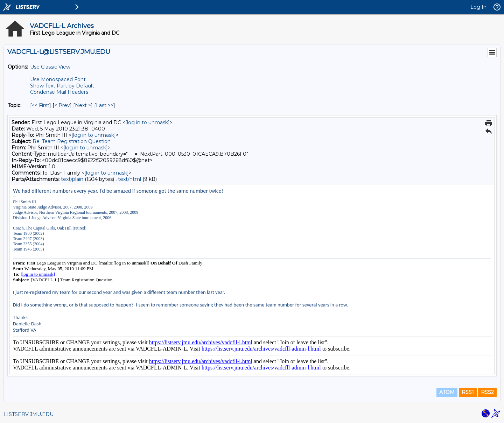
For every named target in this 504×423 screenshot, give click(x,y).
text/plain (72, 179)
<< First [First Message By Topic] (41, 105)
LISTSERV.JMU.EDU (29, 414)
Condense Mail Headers (59, 92)
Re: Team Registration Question (72, 141)
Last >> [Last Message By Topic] (105, 105)
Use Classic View (50, 67)
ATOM (447, 392)
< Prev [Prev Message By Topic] (62, 105)
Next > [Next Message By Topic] (83, 105)
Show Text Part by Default (62, 86)
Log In (478, 7)
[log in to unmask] (148, 122)
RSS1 (468, 392)
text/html (129, 179)
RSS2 (487, 392)
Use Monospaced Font (58, 79)
